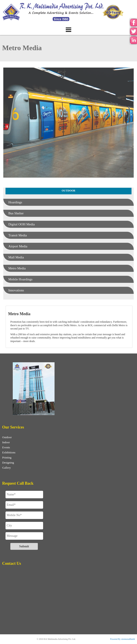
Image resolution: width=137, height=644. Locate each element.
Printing (7, 457)
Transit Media (18, 235)
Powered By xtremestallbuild (122, 639)
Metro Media (17, 268)
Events (6, 447)
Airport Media (18, 246)
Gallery (6, 468)
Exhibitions (9, 452)
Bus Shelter (16, 213)
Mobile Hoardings (20, 279)
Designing (8, 463)
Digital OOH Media (22, 224)
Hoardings (15, 202)
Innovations (16, 290)
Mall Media (16, 257)
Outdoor (7, 437)
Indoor (6, 442)
